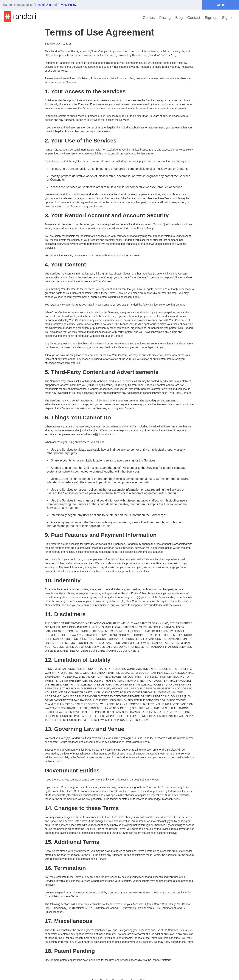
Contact (194, 17)
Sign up (211, 17)
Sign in (228, 17)
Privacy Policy (67, 5)
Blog (179, 17)
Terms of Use (42, 5)
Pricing (165, 17)
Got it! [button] (221, 5)
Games (149, 17)
